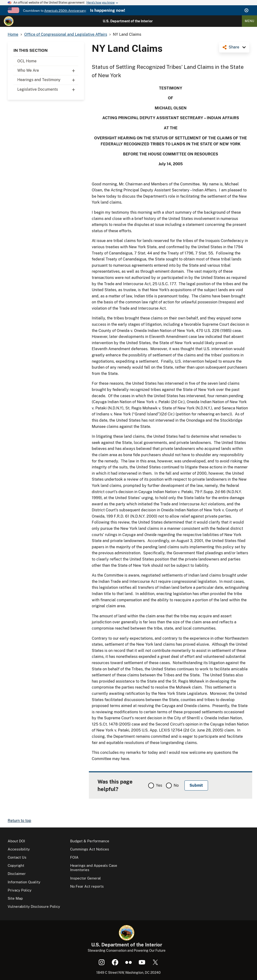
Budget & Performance (90, 841)
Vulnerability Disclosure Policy (34, 906)
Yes (159, 785)
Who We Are (48, 71)
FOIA (74, 857)
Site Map (15, 898)
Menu (249, 21)
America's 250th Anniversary (65, 11)
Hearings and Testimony (48, 80)
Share (234, 47)
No (176, 785)
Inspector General (86, 878)
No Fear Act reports (87, 886)
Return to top (19, 821)
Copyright (16, 865)
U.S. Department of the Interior (128, 21)
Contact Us (17, 857)
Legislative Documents (48, 89)
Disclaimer (17, 874)
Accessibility (19, 849)
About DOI (16, 841)
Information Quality (24, 882)
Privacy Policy (20, 890)
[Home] (9, 21)
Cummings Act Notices (90, 849)
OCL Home (27, 61)
